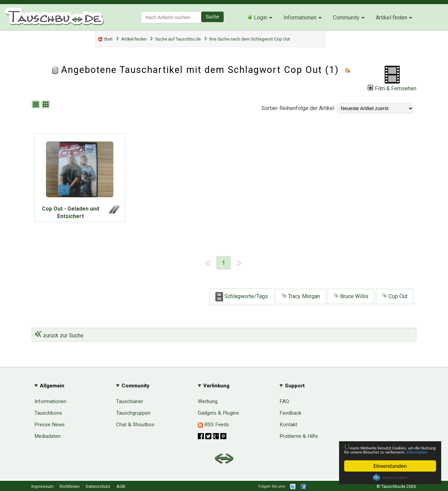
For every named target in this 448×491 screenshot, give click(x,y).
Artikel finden (391, 18)
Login (257, 17)
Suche (212, 17)
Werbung (208, 401)
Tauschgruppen (133, 413)
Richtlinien (70, 486)
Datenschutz (98, 486)
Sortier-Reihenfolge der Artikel (298, 108)
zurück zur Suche (59, 335)
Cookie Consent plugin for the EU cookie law (390, 478)
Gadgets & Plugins (218, 413)
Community (346, 18)
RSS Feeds (213, 425)
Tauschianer (130, 401)
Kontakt (288, 425)
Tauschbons (48, 413)
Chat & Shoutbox (135, 425)
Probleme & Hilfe (299, 436)
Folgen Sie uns (272, 486)
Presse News (50, 425)
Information (387, 452)
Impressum (42, 486)
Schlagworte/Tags (242, 297)
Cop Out (395, 296)
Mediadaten (47, 436)
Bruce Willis (351, 296)
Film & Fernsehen (392, 88)
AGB (121, 486)
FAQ (284, 401)
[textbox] (171, 17)
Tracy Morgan (301, 296)
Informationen (300, 18)
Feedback (290, 413)
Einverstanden (390, 466)
